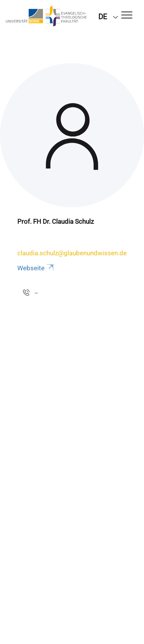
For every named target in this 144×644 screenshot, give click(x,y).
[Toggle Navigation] (127, 16)
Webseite (36, 268)
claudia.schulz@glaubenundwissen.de (72, 253)
